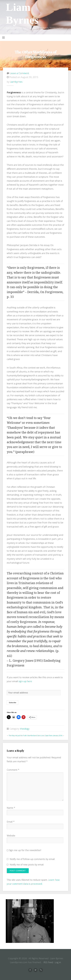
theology (25, 729)
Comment (13, 770)
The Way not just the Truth (18, 736)
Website (11, 836)
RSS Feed (48, 962)
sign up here (25, 681)
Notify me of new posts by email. (27, 865)
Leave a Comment (19, 73)
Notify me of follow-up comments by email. (32, 859)
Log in (58, 962)
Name (11, 808)
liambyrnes (16, 82)
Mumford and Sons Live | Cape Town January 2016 (45, 736)
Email (11, 822)
